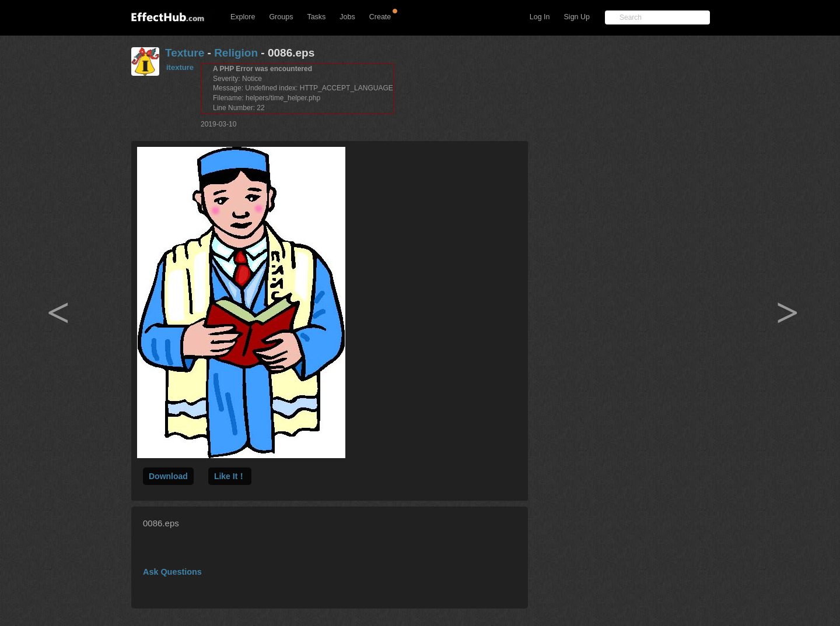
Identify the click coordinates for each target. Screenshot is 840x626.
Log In (540, 17)
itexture (180, 67)
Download (168, 476)
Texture (185, 53)
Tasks (316, 17)
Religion (236, 53)
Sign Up (577, 17)
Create (380, 17)
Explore (243, 17)
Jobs (347, 17)
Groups (281, 17)
